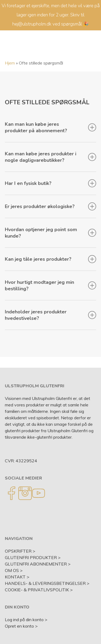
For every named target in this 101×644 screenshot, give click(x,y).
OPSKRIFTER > (20, 551)
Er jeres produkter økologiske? (51, 206)
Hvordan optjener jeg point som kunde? (51, 233)
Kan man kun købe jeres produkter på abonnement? (51, 127)
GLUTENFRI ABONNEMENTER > (38, 564)
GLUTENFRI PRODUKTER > (33, 557)
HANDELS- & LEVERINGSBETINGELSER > (47, 583)
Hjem (10, 63)
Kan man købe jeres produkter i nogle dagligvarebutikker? (51, 157)
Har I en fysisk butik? (51, 183)
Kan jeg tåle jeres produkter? (51, 259)
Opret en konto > (21, 626)
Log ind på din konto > (26, 620)
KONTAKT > (17, 577)
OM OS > (14, 570)
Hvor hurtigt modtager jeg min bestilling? (51, 285)
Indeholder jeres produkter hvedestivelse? (51, 315)
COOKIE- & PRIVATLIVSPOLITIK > (39, 590)
